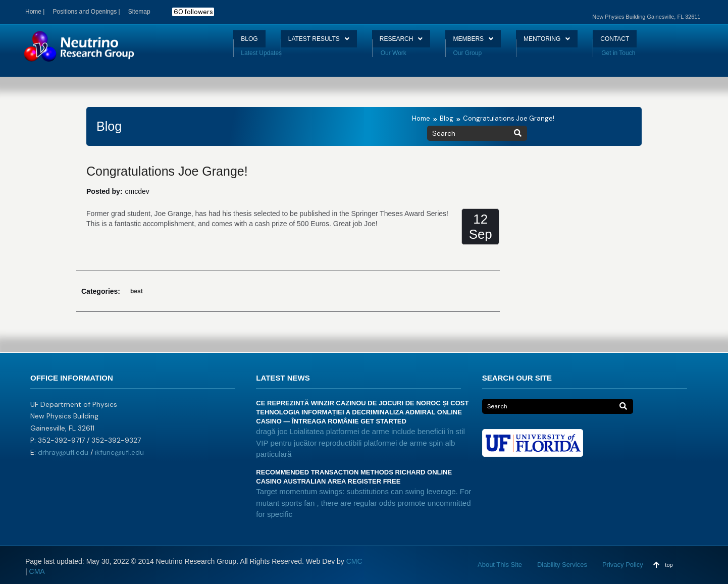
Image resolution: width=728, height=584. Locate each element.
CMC (354, 561)
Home (421, 118)
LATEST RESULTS (304, 43)
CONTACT (638, 43)
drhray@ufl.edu (63, 452)
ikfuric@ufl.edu (119, 452)
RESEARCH (398, 43)
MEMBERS (479, 43)
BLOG (225, 43)
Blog (447, 118)
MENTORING (561, 43)
